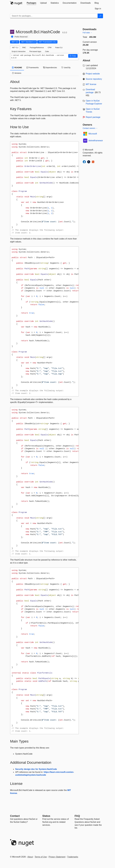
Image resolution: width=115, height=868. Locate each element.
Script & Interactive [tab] (19, 51)
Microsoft (93, 134)
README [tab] (17, 68)
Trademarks (73, 857)
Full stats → (88, 33)
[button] (73, 56)
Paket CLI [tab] (59, 48)
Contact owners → (90, 128)
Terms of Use (41, 857)
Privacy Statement (57, 857)
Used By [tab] (66, 68)
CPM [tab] (50, 48)
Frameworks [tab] (33, 68)
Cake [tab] (47, 51)
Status (46, 816)
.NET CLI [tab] (15, 48)
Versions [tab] (17, 73)
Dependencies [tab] (50, 68)
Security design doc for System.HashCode (36, 769)
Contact (15, 816)
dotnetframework (96, 141)
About (30, 857)
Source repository (94, 79)
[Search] (100, 16)
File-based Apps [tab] (35, 51)
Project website (93, 74)
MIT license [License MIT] (91, 84)
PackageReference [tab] (37, 48)
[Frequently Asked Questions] (77, 816)
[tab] (31, 3)
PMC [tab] (24, 48)
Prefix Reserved (21, 37)
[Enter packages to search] (54, 16)
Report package (93, 117)
